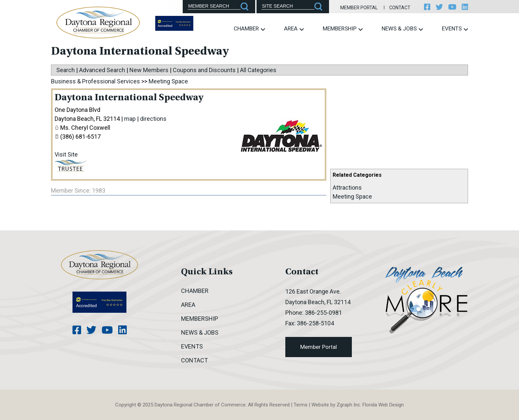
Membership (343, 29)
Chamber (249, 29)
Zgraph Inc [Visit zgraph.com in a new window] (348, 405)
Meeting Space (352, 196)
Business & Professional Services (95, 81)
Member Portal (359, 8)
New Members (149, 70)
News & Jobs (402, 29)
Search (66, 70)
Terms (301, 405)
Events (455, 29)
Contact (400, 8)
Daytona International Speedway (129, 98)
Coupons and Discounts (204, 70)
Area (294, 29)
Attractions (347, 187)
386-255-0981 (323, 313)
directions (153, 119)
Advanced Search (102, 70)
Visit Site (66, 154)
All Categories (258, 70)
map (130, 119)
